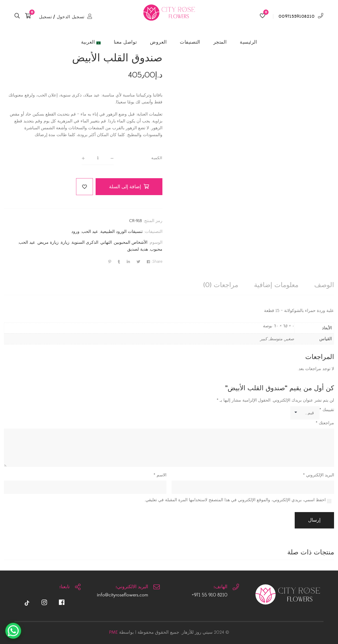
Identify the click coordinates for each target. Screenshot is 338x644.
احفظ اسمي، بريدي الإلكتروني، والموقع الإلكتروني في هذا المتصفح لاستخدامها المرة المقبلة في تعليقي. (235, 500)
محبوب (156, 249)
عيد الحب (90, 232)
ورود (75, 232)
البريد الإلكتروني (319, 475)
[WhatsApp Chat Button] (13, 631)
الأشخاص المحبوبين (131, 242)
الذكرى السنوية (85, 242)
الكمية (157, 158)
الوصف (324, 285)
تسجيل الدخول (71, 17)
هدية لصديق (138, 249)
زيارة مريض (48, 242)
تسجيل (46, 17)
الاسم (160, 475)
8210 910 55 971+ (210, 595)
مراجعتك (325, 423)
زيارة (65, 242)
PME (113, 632)
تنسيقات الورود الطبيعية (121, 232)
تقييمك (327, 410)
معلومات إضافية (276, 285)
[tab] (324, 285)
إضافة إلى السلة (125, 187)
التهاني (106, 242)
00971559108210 (297, 16)
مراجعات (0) (221, 285)
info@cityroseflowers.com (123, 595)
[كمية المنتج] (98, 158)
